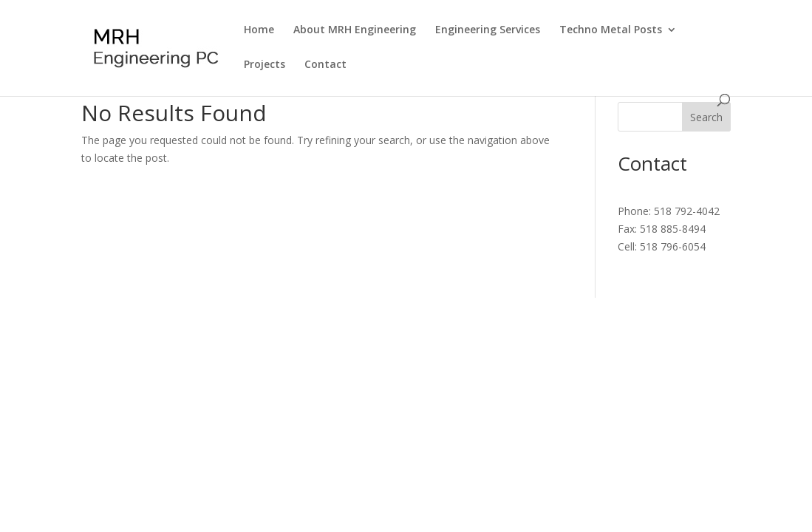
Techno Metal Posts (611, 30)
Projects (265, 65)
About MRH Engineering (355, 30)
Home (259, 30)
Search (706, 117)
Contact (325, 65)
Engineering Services (488, 30)
